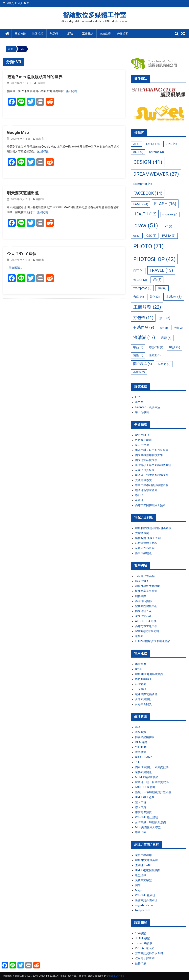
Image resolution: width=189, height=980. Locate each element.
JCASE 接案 (142, 938)
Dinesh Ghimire (116, 976)
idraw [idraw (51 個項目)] (146, 225)
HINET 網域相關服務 (147, 870)
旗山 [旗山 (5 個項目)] (165, 318)
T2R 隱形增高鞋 (145, 576)
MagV (139, 890)
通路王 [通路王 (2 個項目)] (155, 355)
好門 (138, 397)
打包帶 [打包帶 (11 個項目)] (143, 318)
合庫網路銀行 (143, 699)
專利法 (139, 495)
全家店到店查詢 (145, 548)
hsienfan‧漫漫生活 (148, 407)
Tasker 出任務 (144, 943)
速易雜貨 (141, 732)
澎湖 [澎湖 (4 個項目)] (166, 338)
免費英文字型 (143, 880)
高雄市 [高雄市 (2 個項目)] (139, 372)
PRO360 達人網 (145, 948)
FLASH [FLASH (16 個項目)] (165, 204)
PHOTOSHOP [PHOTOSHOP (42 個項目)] (154, 259)
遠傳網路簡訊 (143, 772)
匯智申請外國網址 (146, 900)
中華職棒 (141, 832)
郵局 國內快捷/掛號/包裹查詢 (153, 528)
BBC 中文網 (142, 445)
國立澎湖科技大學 (146, 460)
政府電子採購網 (145, 958)
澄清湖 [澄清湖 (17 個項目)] (144, 337)
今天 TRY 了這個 (22, 254)
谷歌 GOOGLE (143, 679)
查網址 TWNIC (144, 865)
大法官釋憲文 (143, 480)
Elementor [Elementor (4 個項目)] (142, 184)
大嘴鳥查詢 (142, 533)
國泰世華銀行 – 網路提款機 (152, 767)
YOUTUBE (141, 747)
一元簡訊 (141, 689)
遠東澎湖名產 (143, 616)
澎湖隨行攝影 (143, 601)
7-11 (138, 762)
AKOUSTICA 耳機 (146, 621)
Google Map (18, 132)
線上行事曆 (142, 412)
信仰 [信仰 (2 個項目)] (162, 288)
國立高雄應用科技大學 (149, 455)
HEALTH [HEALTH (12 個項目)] (145, 214)
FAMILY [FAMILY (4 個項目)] (141, 204)
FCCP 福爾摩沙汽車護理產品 (153, 641)
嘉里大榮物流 (143, 553)
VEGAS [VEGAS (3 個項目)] (140, 280)
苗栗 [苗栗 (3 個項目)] (138, 355)
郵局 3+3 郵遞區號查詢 (149, 674)
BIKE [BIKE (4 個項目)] (171, 144)
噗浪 (138, 727)
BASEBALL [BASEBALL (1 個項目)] (153, 144)
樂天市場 (141, 802)
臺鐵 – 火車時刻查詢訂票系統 (153, 792)
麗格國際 (141, 596)
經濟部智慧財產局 (146, 490)
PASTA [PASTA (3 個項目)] (169, 236)
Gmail (139, 669)
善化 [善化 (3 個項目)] (155, 297)
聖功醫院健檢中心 (146, 606)
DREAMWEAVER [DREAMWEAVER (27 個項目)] (156, 174)
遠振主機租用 (143, 855)
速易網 (139, 636)
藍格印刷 (141, 963)
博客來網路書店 (145, 737)
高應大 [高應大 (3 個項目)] (164, 364)
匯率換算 (141, 752)
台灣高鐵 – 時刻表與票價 (150, 822)
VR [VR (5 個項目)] (157, 280)
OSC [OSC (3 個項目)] (151, 236)
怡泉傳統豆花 (143, 611)
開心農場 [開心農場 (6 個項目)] (143, 364)
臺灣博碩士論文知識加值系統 (153, 465)
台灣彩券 (141, 684)
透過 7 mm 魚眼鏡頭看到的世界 (35, 77)
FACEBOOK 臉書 (145, 787)
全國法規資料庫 (145, 470)
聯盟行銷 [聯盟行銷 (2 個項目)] (156, 347)
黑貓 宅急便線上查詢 (148, 538)
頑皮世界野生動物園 (148, 586)
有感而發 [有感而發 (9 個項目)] (144, 327)
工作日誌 (88, 34)
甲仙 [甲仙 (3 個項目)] (138, 347)
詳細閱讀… (72, 91)
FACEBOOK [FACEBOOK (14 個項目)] (148, 193)
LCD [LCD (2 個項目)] (168, 226)
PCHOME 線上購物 (147, 817)
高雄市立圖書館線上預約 (150, 505)
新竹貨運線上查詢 (146, 543)
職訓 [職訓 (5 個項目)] (175, 347)
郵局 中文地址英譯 (146, 860)
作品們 (54, 34)
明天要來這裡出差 (23, 193)
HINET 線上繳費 (145, 797)
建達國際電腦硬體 (146, 694)
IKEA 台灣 (141, 742)
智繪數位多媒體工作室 (95, 15)
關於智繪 (20, 34)
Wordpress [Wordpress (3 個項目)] (142, 288)
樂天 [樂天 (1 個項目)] (164, 328)
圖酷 (138, 885)
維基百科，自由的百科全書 (152, 450)
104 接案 (141, 933)
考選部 (139, 500)
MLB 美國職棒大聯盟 (148, 827)
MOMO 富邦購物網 (147, 777)
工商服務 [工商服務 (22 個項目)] (147, 307)
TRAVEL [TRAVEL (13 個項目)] (161, 270)
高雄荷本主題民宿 (146, 626)
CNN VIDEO (142, 435)
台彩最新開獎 (143, 704)
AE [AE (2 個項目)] (137, 144)
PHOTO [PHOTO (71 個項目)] (149, 246)
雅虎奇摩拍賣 (143, 812)
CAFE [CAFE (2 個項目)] (138, 152)
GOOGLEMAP (143, 757)
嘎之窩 (139, 402)
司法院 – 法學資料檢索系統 (152, 475)
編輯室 (42, 83)
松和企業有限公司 (146, 591)
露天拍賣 (141, 807)
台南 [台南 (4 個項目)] (139, 297)
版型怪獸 (141, 875)
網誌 (70, 34)
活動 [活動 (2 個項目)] (178, 328)
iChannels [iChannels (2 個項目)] (170, 215)
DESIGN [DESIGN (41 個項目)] (148, 162)
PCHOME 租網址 (145, 895)
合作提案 (123, 34)
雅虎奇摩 (141, 664)
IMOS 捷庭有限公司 (147, 631)
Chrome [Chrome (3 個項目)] (156, 152)
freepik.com (143, 910)
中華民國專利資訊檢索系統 (152, 485)
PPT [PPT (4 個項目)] (138, 271)
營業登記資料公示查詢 (149, 953)
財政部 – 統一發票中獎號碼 (152, 782)
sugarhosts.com (145, 905)
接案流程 (38, 34)
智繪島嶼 (105, 34)
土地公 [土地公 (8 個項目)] (174, 297)
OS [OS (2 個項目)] (137, 236)
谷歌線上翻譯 (143, 440)
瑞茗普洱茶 (142, 581)
